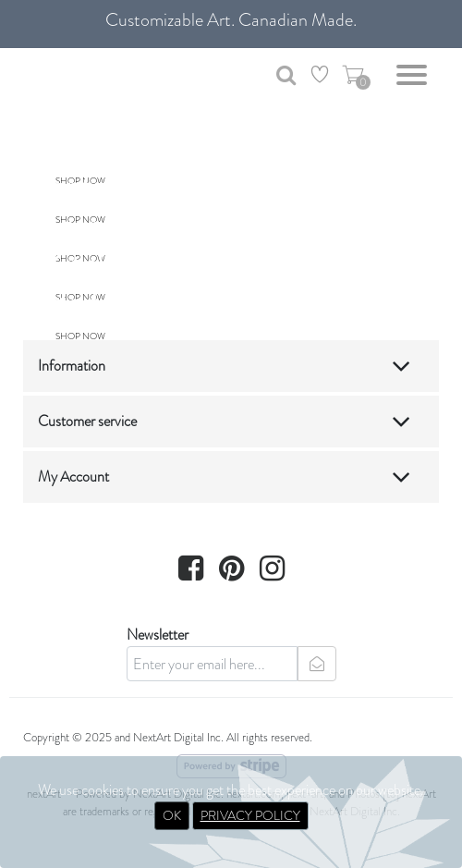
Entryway (106, 186)
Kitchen (95, 263)
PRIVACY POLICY (250, 815)
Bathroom (110, 147)
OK (172, 815)
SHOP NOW (80, 336)
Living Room (124, 225)
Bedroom (105, 302)
